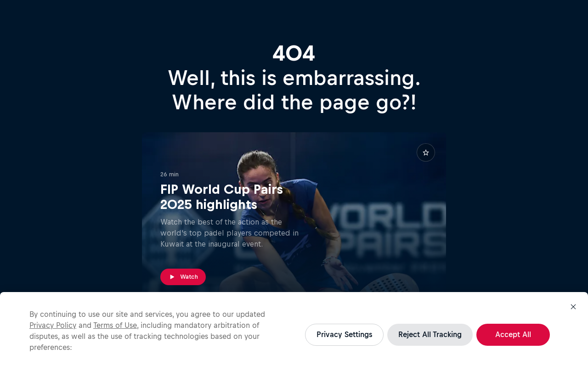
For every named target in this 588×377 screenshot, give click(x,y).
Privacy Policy (53, 325)
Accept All (513, 334)
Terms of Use (115, 325)
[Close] (573, 307)
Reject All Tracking (430, 334)
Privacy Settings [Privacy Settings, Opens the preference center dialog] (344, 334)
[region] (294, 335)
